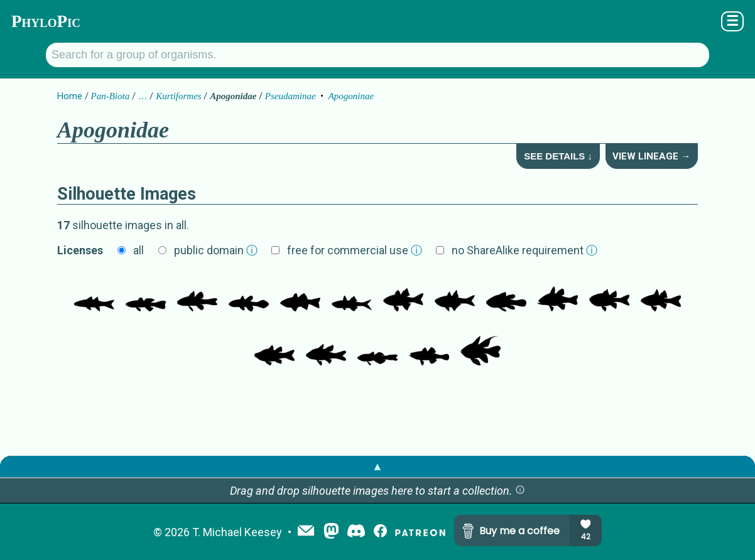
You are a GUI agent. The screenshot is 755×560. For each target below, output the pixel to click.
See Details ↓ (558, 156)
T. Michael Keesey (237, 532)
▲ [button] (377, 466)
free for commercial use (355, 250)
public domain (216, 250)
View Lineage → (651, 156)
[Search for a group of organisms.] (377, 55)
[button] (520, 491)
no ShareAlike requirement (524, 250)
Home (70, 96)
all (139, 250)
